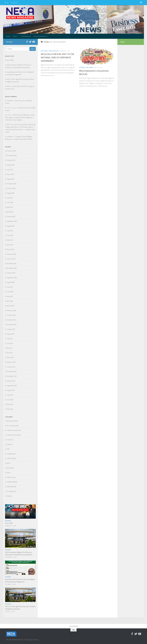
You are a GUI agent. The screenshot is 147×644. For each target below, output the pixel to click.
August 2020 (11, 193)
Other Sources (11, 477)
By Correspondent (13, 426)
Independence (11, 454)
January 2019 (11, 259)
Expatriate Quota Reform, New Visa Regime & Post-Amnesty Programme (20, 581)
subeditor (10, 101)
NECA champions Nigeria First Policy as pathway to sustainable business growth (19, 553)
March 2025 (10, 174)
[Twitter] (30, 42)
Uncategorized (12, 491)
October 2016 (11, 381)
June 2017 (10, 343)
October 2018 (11, 273)
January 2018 (11, 315)
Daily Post (10, 440)
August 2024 (11, 179)
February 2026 (11, 151)
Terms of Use (73, 626)
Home (8, 36)
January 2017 (11, 367)
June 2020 (10, 202)
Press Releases (26, 36)
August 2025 (11, 165)
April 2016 (10, 409)
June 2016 (10, 400)
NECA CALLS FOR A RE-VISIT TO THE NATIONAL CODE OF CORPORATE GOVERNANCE (58, 57)
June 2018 (10, 292)
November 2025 (12, 156)
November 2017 (12, 325)
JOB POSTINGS (11, 458)
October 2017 (11, 329)
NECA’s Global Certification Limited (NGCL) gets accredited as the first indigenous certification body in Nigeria (20, 117)
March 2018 (10, 306)
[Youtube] (33, 42)
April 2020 (10, 212)
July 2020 (10, 198)
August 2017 (11, 334)
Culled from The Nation (14, 435)
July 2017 (10, 339)
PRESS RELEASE (54, 51)
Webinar (10, 496)
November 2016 (12, 376)
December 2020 (12, 184)
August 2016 (11, 390)
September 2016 (12, 386)
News (15, 36)
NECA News (44, 51)
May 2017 (10, 348)
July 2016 (10, 395)
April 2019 (10, 245)
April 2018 (10, 301)
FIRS (8, 449)
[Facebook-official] (27, 42)
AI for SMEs (10, 60)
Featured (82, 67)
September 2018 (12, 278)
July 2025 (10, 170)
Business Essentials (40, 36)
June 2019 (10, 235)
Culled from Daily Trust (14, 430)
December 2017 (12, 320)
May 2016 (10, 404)
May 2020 (10, 207)
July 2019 (10, 231)
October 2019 (11, 217)
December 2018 (12, 264)
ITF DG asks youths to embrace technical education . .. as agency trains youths (20, 129)
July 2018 (10, 287)
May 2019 (10, 240)
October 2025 (11, 160)
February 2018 (11, 310)
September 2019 (12, 221)
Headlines (14, 3)
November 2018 (12, 268)
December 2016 (12, 372)
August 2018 (11, 282)
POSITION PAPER (12, 482)
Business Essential (12, 421)
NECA (6, 3)
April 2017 (10, 353)
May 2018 (10, 296)
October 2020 (11, 188)
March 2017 (10, 357)
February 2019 (11, 254)
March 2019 (10, 249)
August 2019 (11, 226)
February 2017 (11, 362)
